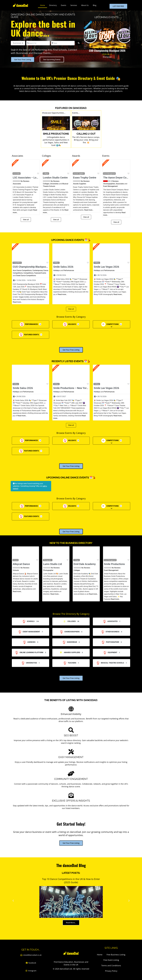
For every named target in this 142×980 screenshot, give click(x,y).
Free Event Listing (111, 960)
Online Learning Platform (29, 652)
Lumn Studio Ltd (52, 564)
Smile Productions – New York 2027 (74, 388)
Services (74, 5)
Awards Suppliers (79, 174)
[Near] (63, 43)
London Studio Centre (55, 178)
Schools (16, 570)
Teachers (69, 663)
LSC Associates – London (27, 178)
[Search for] (38, 43)
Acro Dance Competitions (22, 270)
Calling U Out (86, 134)
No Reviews (25, 181)
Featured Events (40, 273)
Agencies (29, 642)
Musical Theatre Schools (110, 663)
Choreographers (109, 184)
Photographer (48, 560)
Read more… (89, 210)
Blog (95, 5)
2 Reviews (115, 181)
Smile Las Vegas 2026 (106, 267)
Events (64, 5)
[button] (14, 167)
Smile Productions (114, 564)
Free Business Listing (116, 955)
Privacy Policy (111, 971)
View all (26, 220)
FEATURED (88, 25)
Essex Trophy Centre (85, 178)
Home (43, 5)
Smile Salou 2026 (63, 267)
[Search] (79, 43)
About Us (85, 5)
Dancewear (69, 642)
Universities (54, 184)
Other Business (110, 632)
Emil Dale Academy (85, 564)
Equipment (110, 652)
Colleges (46, 184)
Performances (69, 270)
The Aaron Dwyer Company (119, 178)
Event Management (109, 174)
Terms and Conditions (111, 965)
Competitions (28, 273)
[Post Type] (18, 43)
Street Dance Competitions (26, 276)
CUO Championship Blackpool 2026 (33, 267)
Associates (17, 174)
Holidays (57, 270)
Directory (53, 5)
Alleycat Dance (21, 564)
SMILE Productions (56, 134)
